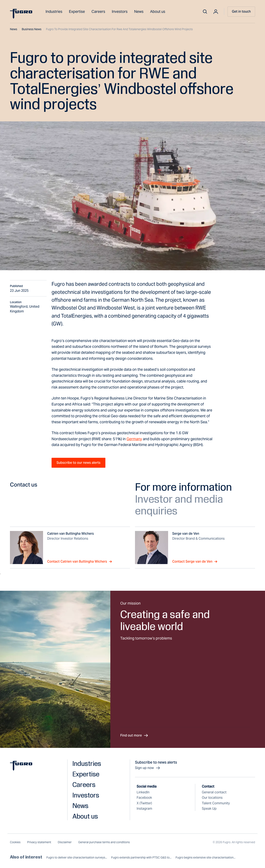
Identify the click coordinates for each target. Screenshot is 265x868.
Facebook (144, 798)
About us (158, 11)
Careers (98, 11)
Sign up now (148, 768)
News (139, 11)
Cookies (15, 842)
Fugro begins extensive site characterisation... (205, 858)
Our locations (212, 798)
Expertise (77, 11)
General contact (214, 792)
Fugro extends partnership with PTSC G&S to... (141, 858)
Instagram (144, 809)
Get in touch (241, 11)
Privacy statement (39, 842)
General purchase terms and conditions (104, 842)
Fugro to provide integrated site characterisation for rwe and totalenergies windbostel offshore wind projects (119, 29)
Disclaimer (65, 842)
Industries (54, 11)
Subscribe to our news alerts (78, 463)
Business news (33, 29)
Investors (120, 11)
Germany (134, 439)
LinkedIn (143, 792)
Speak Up (209, 809)
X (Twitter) (144, 803)
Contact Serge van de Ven (195, 562)
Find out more (134, 735)
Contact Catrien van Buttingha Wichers (80, 562)
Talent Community (216, 803)
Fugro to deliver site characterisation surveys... (77, 858)
